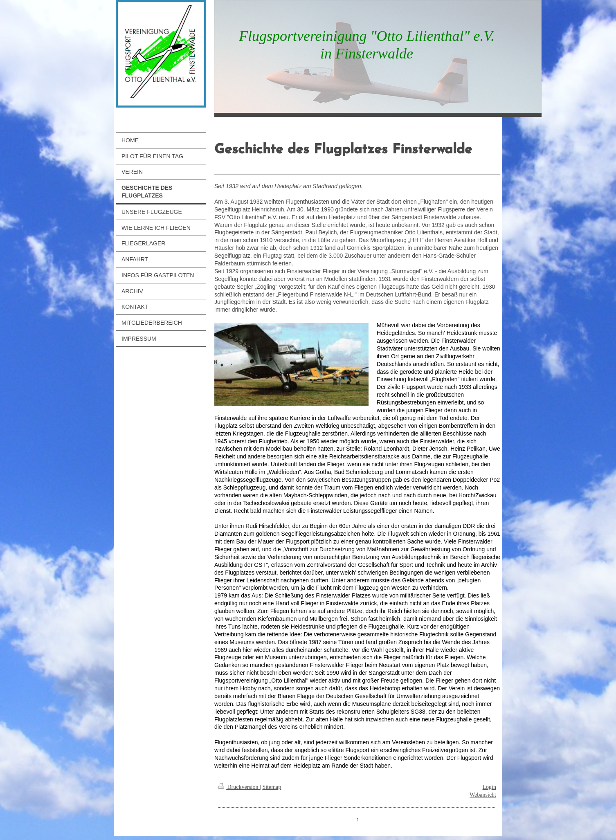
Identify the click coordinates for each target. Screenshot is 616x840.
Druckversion (239, 787)
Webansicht (483, 795)
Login (489, 787)
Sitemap (272, 787)
